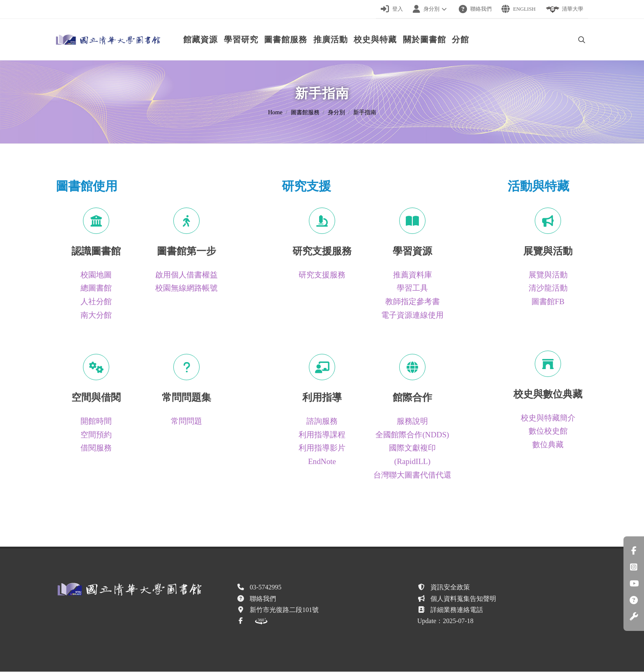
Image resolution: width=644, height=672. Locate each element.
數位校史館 (548, 431)
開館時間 (96, 421)
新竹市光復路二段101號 (284, 610)
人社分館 (96, 302)
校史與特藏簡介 (548, 418)
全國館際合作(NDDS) (412, 435)
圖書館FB (548, 302)
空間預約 (96, 435)
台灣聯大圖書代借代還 (412, 475)
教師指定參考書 (413, 302)
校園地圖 (96, 275)
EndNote (322, 462)
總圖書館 (96, 288)
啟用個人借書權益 (186, 275)
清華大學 (564, 9)
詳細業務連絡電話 (457, 610)
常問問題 (186, 421)
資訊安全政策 (450, 588)
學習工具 (412, 288)
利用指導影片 (322, 448)
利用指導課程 (322, 435)
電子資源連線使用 (412, 315)
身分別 (431, 9)
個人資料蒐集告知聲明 (463, 599)
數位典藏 (548, 445)
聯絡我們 (475, 9)
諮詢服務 (322, 421)
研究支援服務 (322, 275)
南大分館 (96, 315)
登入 (392, 9)
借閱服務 (96, 448)
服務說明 (412, 421)
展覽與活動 (548, 275)
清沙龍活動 (548, 288)
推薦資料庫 (413, 275)
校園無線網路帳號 (186, 288)
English (519, 9)
